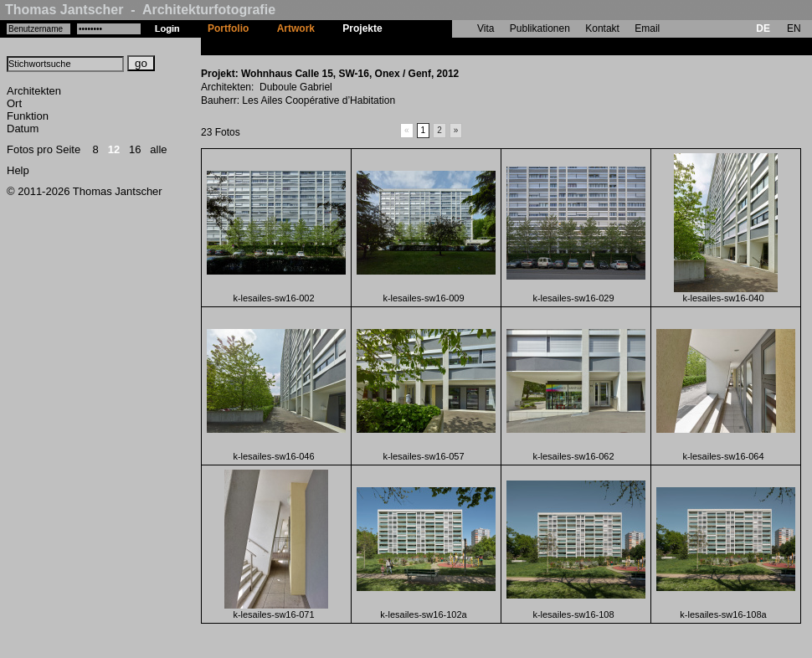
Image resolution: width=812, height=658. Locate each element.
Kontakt (602, 28)
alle (158, 149)
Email (647, 28)
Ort (14, 103)
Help (18, 170)
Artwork (296, 28)
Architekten (34, 91)
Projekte (362, 28)
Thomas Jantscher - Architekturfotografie (140, 10)
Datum (23, 129)
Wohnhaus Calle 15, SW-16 (460, 46)
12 (114, 149)
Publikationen (540, 28)
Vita (486, 28)
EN (794, 28)
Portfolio (228, 28)
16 (135, 149)
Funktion (28, 116)
